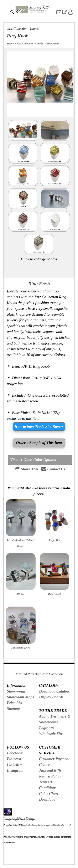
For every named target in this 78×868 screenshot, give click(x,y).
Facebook (15, 753)
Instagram (15, 770)
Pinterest (14, 759)
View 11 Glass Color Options (33, 460)
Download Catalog (54, 691)
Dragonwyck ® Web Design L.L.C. (55, 825)
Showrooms (16, 691)
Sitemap (13, 709)
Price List (15, 703)
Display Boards (51, 697)
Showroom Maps (20, 697)
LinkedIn (14, 765)
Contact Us (53, 469)
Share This (27, 469)
